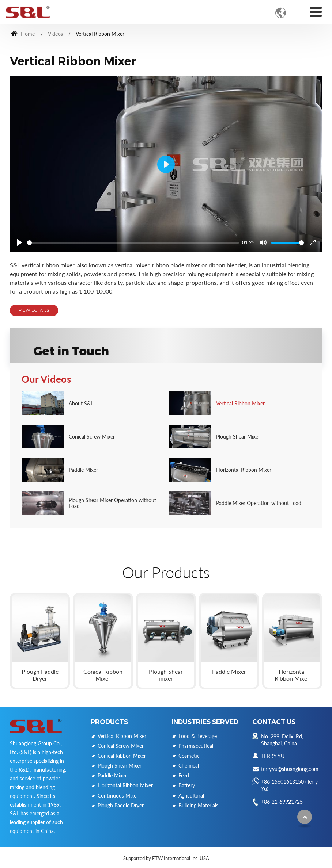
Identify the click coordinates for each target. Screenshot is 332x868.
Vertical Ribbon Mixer (122, 736)
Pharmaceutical (196, 746)
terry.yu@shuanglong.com (290, 769)
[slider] (133, 243)
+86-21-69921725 (282, 802)
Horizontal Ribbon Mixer (292, 675)
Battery (187, 785)
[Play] (19, 242)
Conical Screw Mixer (121, 746)
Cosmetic (189, 756)
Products (109, 722)
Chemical (189, 766)
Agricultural (191, 796)
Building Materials (198, 805)
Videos (55, 34)
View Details (34, 310)
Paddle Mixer (229, 671)
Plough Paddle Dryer (40, 675)
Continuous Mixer (118, 796)
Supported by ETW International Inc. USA (166, 858)
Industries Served (205, 722)
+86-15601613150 (282, 782)
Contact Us (274, 722)
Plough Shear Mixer (120, 766)
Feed (184, 775)
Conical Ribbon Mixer (103, 675)
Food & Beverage (198, 736)
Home (23, 34)
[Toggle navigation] (316, 12)
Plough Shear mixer (166, 675)
